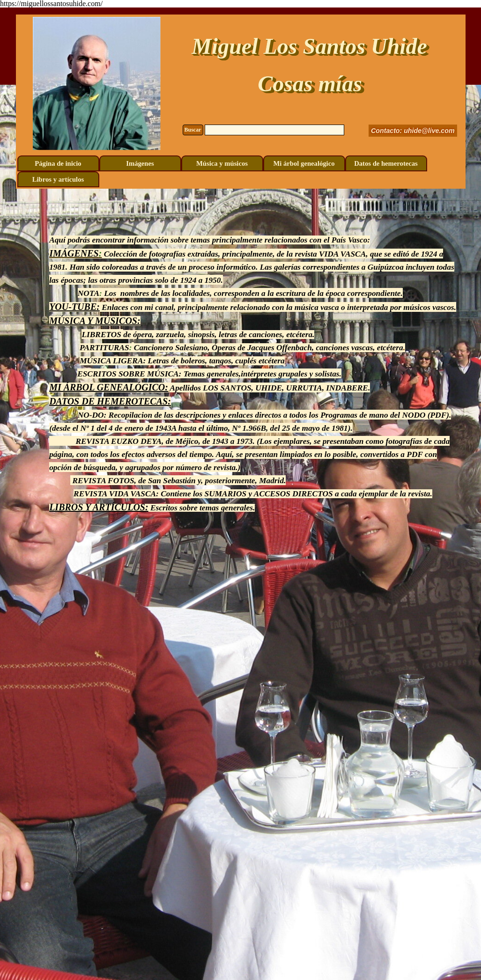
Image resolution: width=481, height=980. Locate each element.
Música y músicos (222, 163)
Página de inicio (58, 163)
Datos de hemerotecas (386, 163)
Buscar (193, 130)
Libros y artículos (58, 179)
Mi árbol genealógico (304, 163)
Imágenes (140, 163)
